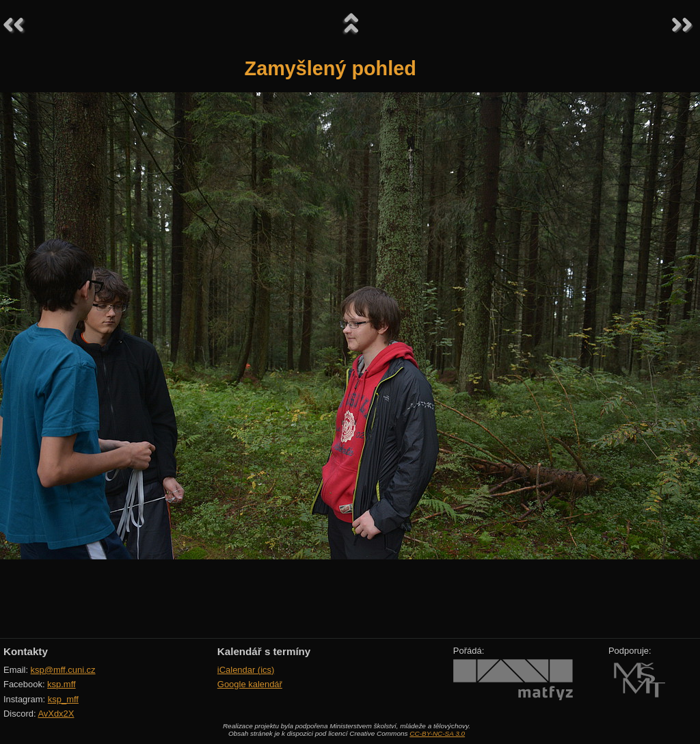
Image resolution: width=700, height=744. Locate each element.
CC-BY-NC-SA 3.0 (437, 733)
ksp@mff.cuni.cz (63, 670)
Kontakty (26, 651)
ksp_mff (63, 699)
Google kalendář (250, 684)
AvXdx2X (56, 714)
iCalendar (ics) (246, 670)
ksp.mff (62, 684)
